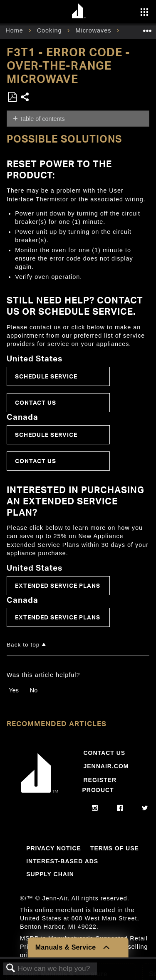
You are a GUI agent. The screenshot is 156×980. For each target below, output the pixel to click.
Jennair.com (106, 766)
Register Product (99, 785)
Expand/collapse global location (147, 28)
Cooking (51, 30)
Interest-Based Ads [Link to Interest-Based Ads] (62, 861)
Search (11, 969)
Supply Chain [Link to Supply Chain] (50, 874)
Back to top (23, 645)
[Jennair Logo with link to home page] (40, 795)
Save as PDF (12, 97)
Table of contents (42, 119)
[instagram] (95, 808)
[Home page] (79, 11)
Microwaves (94, 30)
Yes (14, 690)
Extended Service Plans (58, 585)
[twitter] (145, 808)
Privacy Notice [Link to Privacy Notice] (54, 848)
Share (25, 98)
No (34, 690)
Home (15, 30)
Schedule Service (46, 376)
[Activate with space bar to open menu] (144, 13)
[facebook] (120, 808)
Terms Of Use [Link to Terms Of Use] (115, 848)
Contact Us (36, 402)
